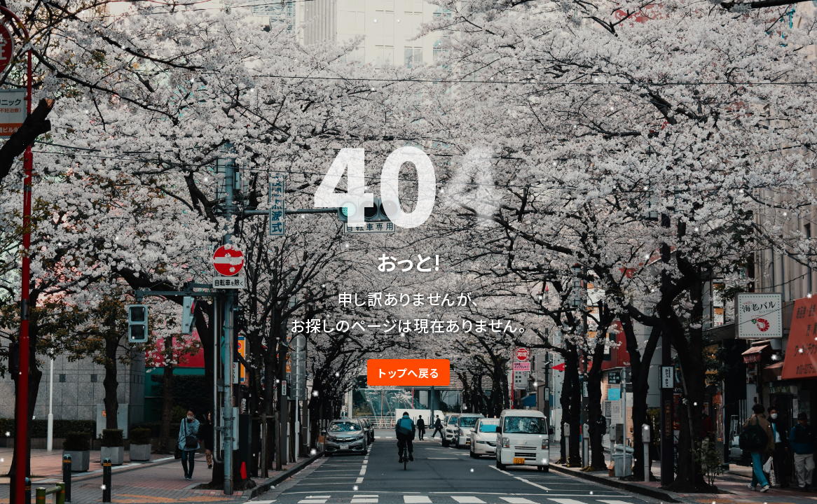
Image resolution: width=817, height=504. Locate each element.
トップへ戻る (408, 372)
